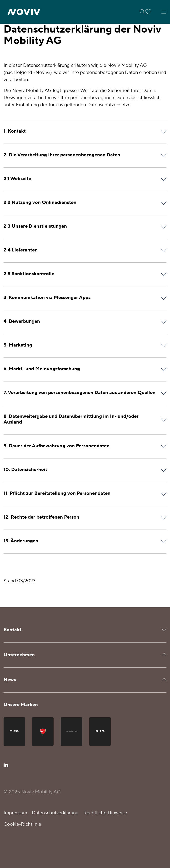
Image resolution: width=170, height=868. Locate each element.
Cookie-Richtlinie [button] (22, 824)
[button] (24, 12)
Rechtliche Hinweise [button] (105, 813)
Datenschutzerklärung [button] (55, 813)
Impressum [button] (15, 813)
